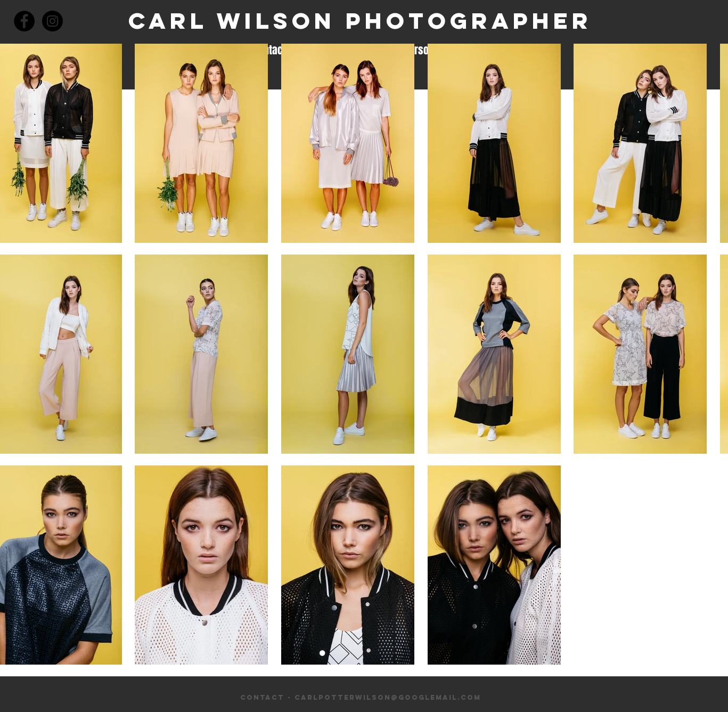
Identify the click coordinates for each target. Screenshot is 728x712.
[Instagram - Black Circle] (52, 21)
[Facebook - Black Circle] (24, 21)
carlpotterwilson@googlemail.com (388, 697)
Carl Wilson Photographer (360, 21)
